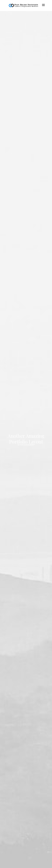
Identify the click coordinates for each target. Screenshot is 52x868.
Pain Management (27, 445)
